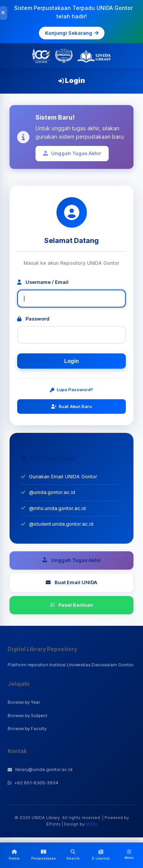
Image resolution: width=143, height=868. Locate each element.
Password (33, 319)
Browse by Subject (27, 716)
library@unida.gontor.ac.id (40, 769)
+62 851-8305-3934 (33, 783)
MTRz (92, 824)
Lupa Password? (71, 390)
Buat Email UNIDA (71, 582)
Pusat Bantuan (72, 605)
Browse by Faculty (27, 729)
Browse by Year (24, 702)
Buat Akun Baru (71, 406)
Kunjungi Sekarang (72, 33)
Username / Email (43, 282)
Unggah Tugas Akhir (72, 153)
